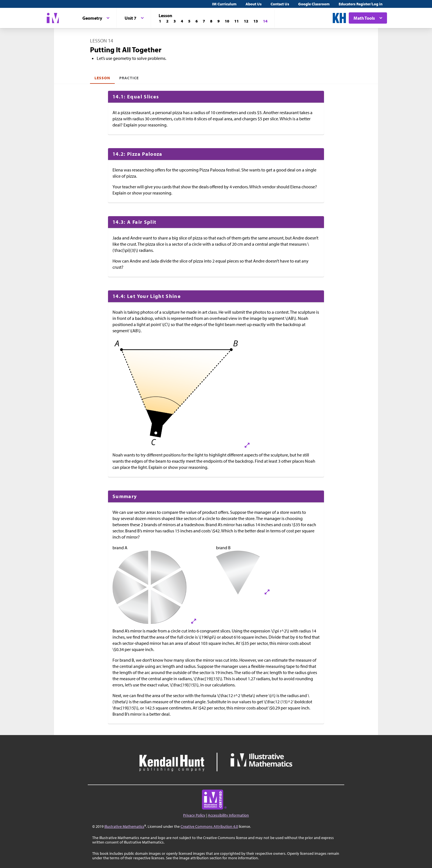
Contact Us (280, 4)
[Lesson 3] (175, 21)
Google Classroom (314, 4)
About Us (254, 4)
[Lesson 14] (265, 21)
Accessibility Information (228, 815)
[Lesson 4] (182, 21)
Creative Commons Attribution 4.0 (209, 826)
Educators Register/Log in (361, 4)
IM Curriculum (224, 4)
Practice (129, 78)
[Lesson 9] (219, 21)
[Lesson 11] (237, 21)
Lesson (102, 78)
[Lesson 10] (227, 21)
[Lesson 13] (256, 21)
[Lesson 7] (204, 21)
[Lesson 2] (167, 21)
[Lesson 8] (211, 21)
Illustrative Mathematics (124, 826)
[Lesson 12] (246, 21)
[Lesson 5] (189, 21)
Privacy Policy (194, 815)
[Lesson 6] (197, 21)
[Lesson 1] (160, 21)
